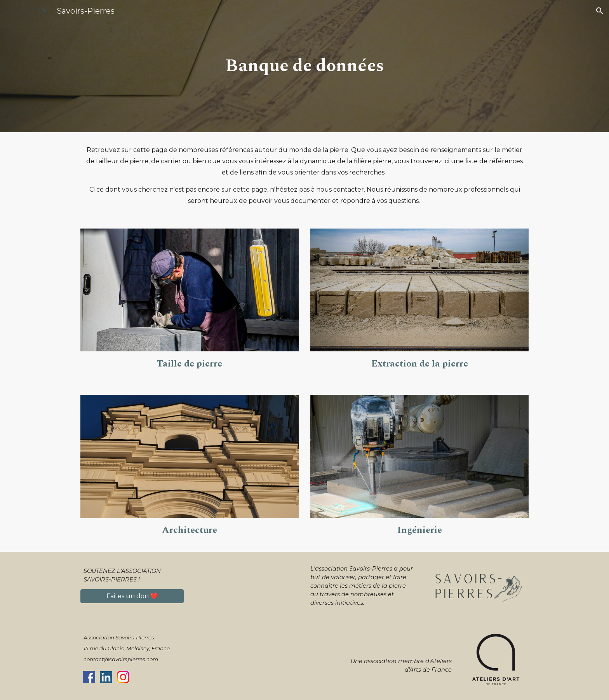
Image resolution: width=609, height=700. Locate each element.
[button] (600, 11)
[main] (304, 66)
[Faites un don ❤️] (132, 596)
